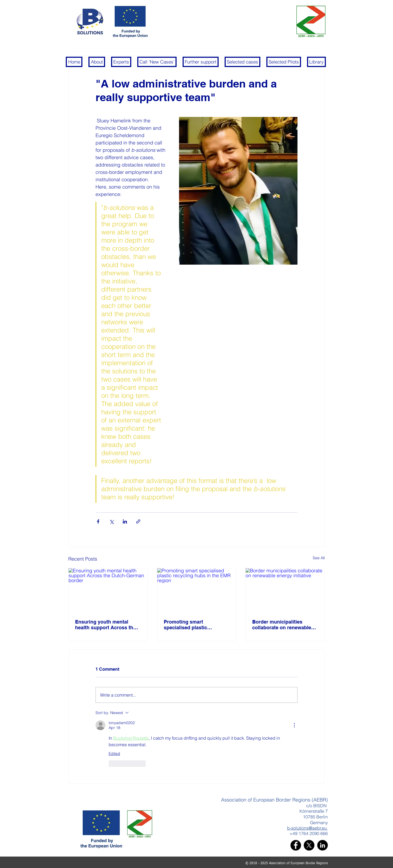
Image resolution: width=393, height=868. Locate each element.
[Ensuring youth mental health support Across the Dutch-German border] (108, 590)
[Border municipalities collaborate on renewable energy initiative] (285, 590)
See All (319, 558)
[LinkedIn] (322, 845)
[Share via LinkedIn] (125, 521)
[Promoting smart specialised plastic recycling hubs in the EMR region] (197, 590)
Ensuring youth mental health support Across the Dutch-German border (105, 625)
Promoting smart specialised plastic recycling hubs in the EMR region (194, 625)
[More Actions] (294, 725)
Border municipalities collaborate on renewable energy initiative (282, 625)
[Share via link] (138, 521)
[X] (309, 845)
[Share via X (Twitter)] (111, 521)
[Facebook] (296, 845)
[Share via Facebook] (98, 521)
